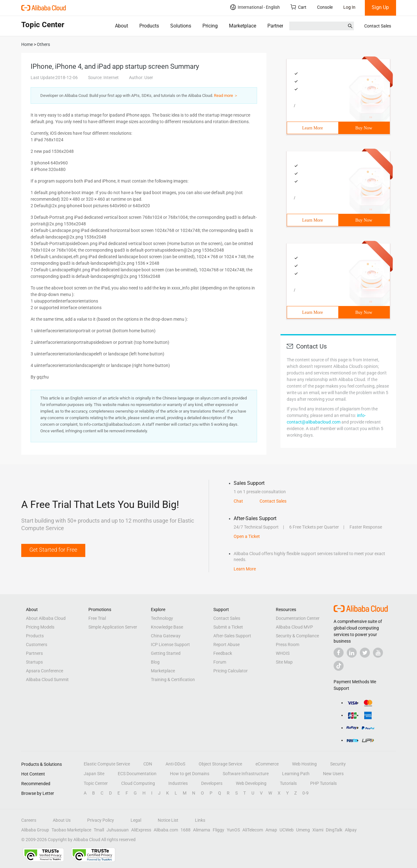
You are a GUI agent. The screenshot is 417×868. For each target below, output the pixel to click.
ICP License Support (170, 645)
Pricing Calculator (231, 671)
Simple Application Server (113, 627)
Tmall (99, 830)
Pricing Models (40, 627)
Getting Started (166, 653)
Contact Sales (378, 26)
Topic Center (96, 783)
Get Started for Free (53, 550)
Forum (220, 662)
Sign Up (380, 7)
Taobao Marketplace (71, 830)
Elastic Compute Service (107, 764)
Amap (271, 830)
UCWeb (287, 830)
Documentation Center (298, 618)
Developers (212, 783)
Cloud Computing (138, 783)
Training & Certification (173, 680)
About (122, 26)
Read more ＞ (226, 95)
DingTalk (334, 830)
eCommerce (267, 764)
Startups (34, 662)
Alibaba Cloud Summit (47, 680)
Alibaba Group (35, 830)
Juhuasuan (118, 830)
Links (200, 820)
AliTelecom (253, 830)
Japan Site (94, 774)
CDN (148, 764)
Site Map (284, 662)
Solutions (181, 26)
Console (325, 7)
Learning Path (296, 774)
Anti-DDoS (175, 764)
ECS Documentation (137, 774)
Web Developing (251, 783)
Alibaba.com (166, 830)
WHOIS (283, 653)
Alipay (351, 830)
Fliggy (218, 830)
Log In (349, 7)
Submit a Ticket (228, 627)
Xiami (318, 830)
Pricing (210, 26)
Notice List (168, 820)
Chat (238, 501)
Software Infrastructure (246, 774)
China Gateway (166, 636)
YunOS (233, 830)
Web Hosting (304, 764)
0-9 (305, 793)
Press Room (288, 645)
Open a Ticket (247, 536)
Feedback (223, 653)
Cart (298, 7)
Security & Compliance (297, 636)
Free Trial (97, 618)
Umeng (303, 830)
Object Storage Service (220, 764)
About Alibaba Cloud (46, 618)
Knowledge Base (167, 627)
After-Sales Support (232, 636)
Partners (277, 26)
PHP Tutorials (323, 783)
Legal (136, 820)
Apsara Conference (45, 671)
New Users (333, 774)
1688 (186, 830)
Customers (37, 645)
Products (149, 26)
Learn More (312, 128)
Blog (155, 662)
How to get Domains (190, 774)
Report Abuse (226, 645)
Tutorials (288, 783)
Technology (162, 618)
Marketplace (243, 26)
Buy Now (364, 128)
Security (338, 764)
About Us (62, 820)
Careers (29, 820)
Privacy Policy (101, 820)
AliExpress (141, 830)
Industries (178, 783)
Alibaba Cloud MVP (294, 627)
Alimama (202, 830)
